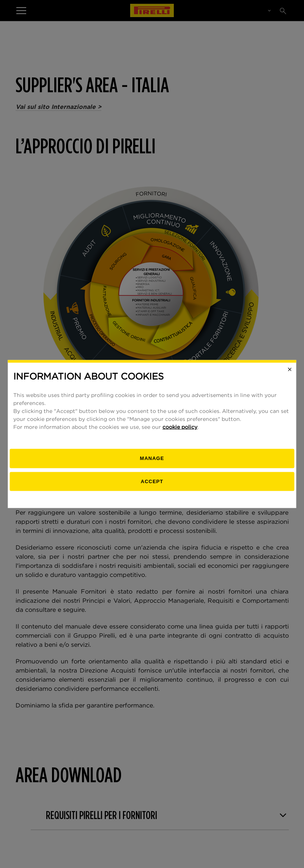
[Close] (290, 369)
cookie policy (180, 427)
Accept (152, 481)
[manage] (152, 459)
